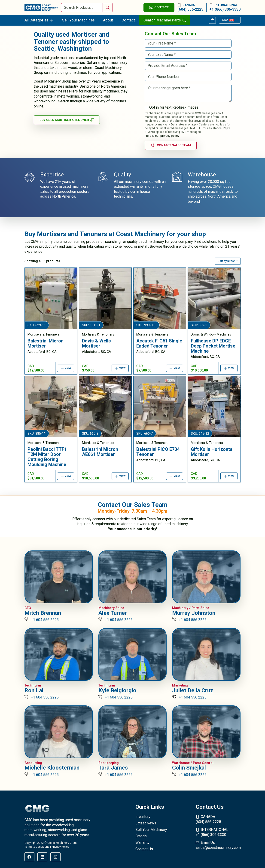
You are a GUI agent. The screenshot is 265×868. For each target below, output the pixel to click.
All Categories (39, 20)
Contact (128, 20)
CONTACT (159, 7)
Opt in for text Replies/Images (174, 107)
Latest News (146, 823)
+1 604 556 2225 (42, 620)
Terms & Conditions (37, 847)
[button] (228, 261)
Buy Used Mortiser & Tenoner (67, 120)
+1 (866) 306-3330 (225, 7)
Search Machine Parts (165, 20)
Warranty (142, 843)
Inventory (143, 817)
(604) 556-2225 (190, 7)
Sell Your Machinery (151, 830)
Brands (141, 836)
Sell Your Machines (78, 20)
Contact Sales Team (171, 145)
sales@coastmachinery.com (218, 845)
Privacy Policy (60, 847)
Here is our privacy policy (162, 136)
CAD (228, 20)
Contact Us (144, 849)
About (108, 20)
